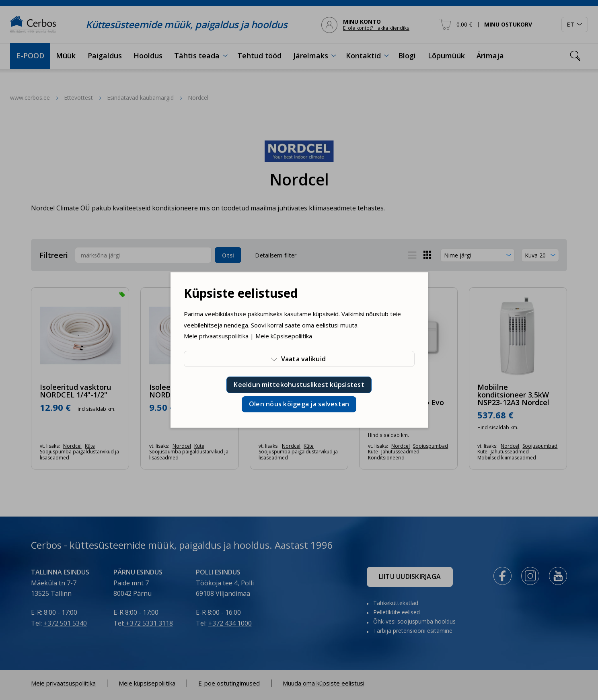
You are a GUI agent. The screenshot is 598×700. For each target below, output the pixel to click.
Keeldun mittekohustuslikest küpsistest (299, 385)
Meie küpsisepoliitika (284, 336)
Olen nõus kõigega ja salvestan (299, 404)
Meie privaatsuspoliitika (216, 336)
